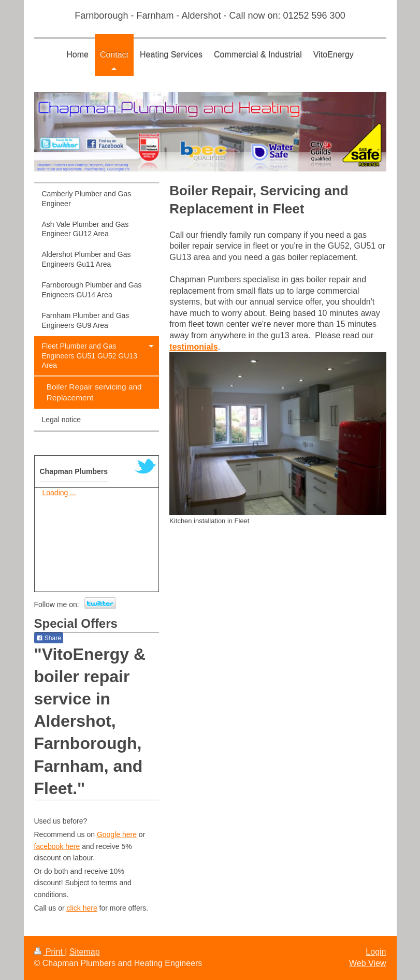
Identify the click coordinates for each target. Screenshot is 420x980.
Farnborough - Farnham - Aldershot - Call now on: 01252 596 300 (210, 16)
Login (376, 952)
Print (50, 952)
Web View (367, 963)
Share (49, 638)
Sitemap (85, 952)
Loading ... (59, 493)
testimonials (193, 347)
